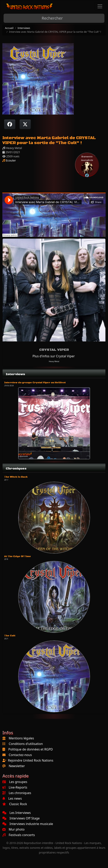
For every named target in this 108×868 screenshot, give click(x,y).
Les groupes (15, 782)
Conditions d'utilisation (26, 744)
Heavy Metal (54, 361)
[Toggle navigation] (100, 6)
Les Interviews (17, 813)
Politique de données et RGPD (31, 749)
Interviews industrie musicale (28, 824)
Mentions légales (21, 738)
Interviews (24, 28)
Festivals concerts (19, 835)
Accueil (9, 28)
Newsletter (17, 766)
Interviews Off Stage (21, 818)
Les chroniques (17, 793)
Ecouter (9, 160)
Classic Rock (15, 804)
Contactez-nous (20, 755)
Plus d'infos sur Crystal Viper (54, 356)
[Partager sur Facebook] (10, 124)
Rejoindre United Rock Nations (31, 760)
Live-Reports (15, 787)
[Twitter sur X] (25, 124)
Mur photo (13, 829)
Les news (12, 798)
